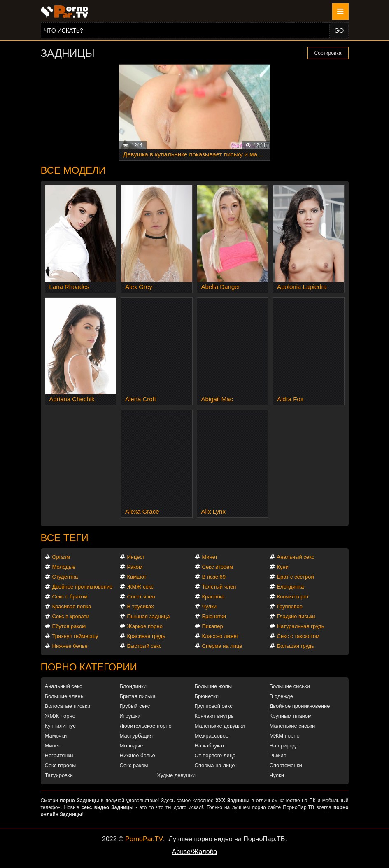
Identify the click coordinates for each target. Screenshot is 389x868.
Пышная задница (149, 616)
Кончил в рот (293, 597)
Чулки (209, 606)
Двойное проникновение (83, 587)
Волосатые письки (68, 706)
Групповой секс (214, 706)
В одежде (281, 696)
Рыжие (278, 755)
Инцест (136, 557)
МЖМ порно (285, 736)
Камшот (137, 577)
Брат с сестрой (296, 577)
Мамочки (56, 736)
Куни (283, 567)
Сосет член (141, 597)
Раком (135, 567)
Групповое (290, 606)
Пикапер (213, 626)
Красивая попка (72, 606)
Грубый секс (135, 706)
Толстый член (219, 587)
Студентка (65, 577)
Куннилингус (60, 726)
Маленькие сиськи (292, 726)
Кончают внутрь (214, 716)
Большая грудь (296, 646)
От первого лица (215, 755)
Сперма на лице (222, 646)
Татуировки (59, 775)
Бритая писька (138, 696)
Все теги (65, 538)
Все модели (73, 170)
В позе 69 (214, 577)
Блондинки (133, 686)
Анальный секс (296, 557)
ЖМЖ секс (141, 587)
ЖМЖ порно (60, 716)
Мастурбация (136, 736)
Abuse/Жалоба (195, 852)
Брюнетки (214, 616)
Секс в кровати (71, 616)
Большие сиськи (290, 686)
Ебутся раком (69, 626)
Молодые (64, 567)
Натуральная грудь (301, 626)
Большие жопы (213, 686)
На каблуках (210, 746)
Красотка (213, 597)
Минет (210, 557)
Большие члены (65, 696)
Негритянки (59, 755)
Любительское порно (146, 726)
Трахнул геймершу (75, 636)
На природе (284, 746)
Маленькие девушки (220, 726)
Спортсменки (286, 765)
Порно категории (89, 667)
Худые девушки (177, 775)
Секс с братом (70, 597)
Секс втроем (218, 567)
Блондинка (291, 587)
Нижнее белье (70, 646)
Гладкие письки (296, 616)
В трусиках (141, 606)
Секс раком (134, 765)
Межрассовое (212, 736)
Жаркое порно (145, 626)
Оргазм (61, 557)
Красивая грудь (146, 636)
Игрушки (130, 716)
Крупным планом (291, 716)
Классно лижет (221, 636)
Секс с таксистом (298, 636)
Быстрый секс (144, 646)
